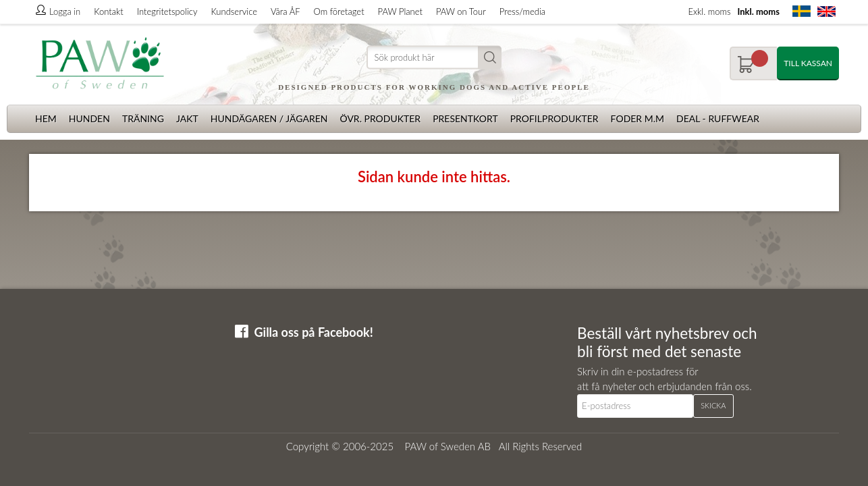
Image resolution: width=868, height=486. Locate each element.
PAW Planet (400, 11)
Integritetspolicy (167, 11)
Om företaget (339, 11)
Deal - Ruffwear (718, 118)
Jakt (187, 118)
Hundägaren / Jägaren (269, 118)
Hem (46, 118)
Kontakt (108, 11)
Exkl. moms (709, 11)
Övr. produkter (380, 118)
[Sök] (434, 58)
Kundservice (234, 11)
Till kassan (808, 63)
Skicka (713, 405)
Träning (143, 118)
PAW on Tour (461, 11)
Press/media (522, 11)
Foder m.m (638, 118)
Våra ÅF (286, 11)
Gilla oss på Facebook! (314, 332)
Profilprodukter (554, 118)
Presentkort (465, 118)
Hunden (89, 118)
